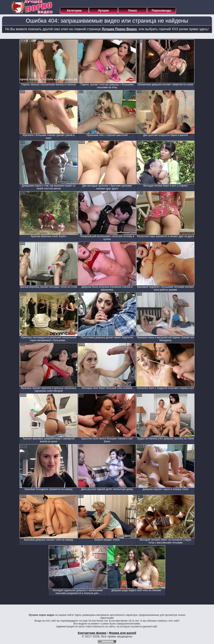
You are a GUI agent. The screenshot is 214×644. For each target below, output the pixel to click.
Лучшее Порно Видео (119, 29)
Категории (74, 10)
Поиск (133, 10)
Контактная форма (92, 633)
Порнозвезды (162, 10)
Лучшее (103, 10)
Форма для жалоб (123, 633)
